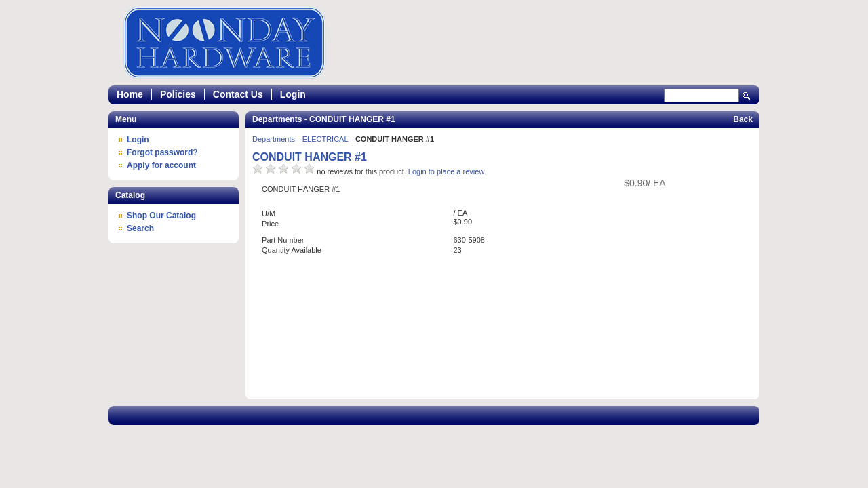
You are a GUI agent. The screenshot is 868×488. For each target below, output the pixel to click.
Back (743, 119)
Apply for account (161, 165)
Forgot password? (162, 152)
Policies (178, 94)
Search (747, 96)
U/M (269, 213)
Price (270, 224)
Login (293, 94)
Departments (275, 139)
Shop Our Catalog (161, 216)
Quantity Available (292, 250)
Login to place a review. (447, 171)
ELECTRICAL (327, 139)
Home (130, 94)
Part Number (283, 240)
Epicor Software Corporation (224, 43)
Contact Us (238, 94)
